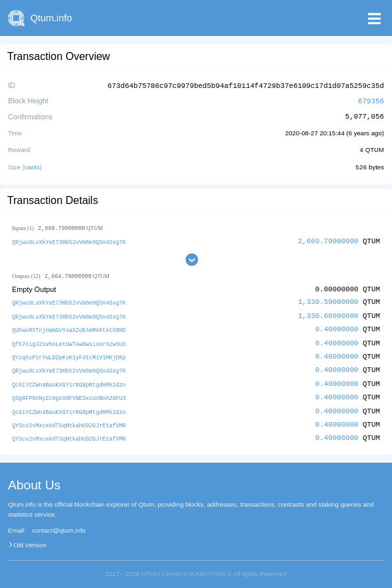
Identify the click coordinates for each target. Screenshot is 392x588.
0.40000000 (337, 326)
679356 (371, 100)
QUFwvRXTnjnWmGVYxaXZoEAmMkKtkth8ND (69, 327)
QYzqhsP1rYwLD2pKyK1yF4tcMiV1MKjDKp (69, 354)
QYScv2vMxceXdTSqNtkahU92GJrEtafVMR (69, 420)
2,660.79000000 (328, 239)
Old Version (30, 539)
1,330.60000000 (328, 314)
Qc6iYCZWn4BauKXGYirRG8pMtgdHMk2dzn (69, 380)
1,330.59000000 (328, 300)
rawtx (32, 165)
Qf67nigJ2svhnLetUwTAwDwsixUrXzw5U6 (69, 340)
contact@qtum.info (59, 525)
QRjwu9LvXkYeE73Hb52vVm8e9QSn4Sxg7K (69, 240)
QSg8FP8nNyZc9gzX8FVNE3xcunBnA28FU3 (69, 393)
